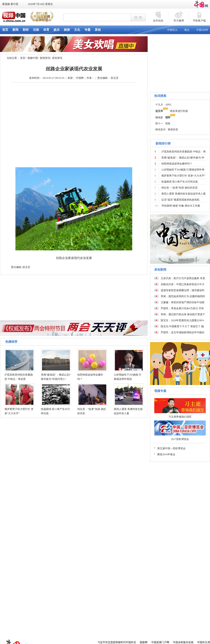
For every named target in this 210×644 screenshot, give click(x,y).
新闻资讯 (45, 58)
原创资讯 (57, 58)
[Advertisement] (180, 609)
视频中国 (33, 58)
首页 (23, 58)
